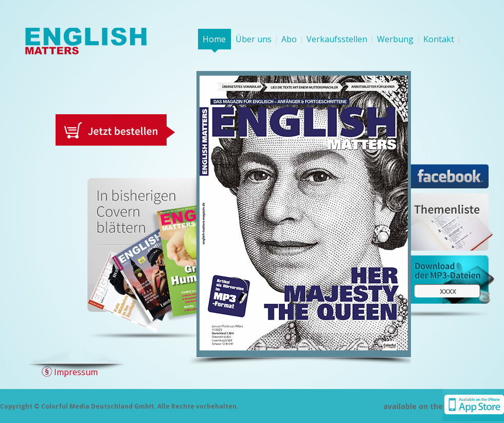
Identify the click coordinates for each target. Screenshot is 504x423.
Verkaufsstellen (337, 39)
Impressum (76, 372)
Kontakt (439, 39)
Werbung (395, 39)
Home (214, 39)
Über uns (254, 39)
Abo (289, 39)
